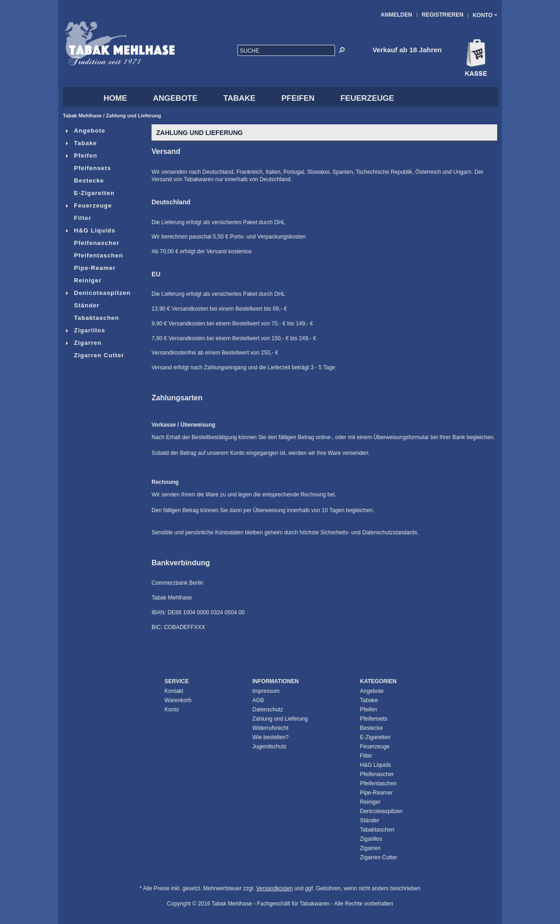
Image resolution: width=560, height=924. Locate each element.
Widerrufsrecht (270, 728)
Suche (250, 51)
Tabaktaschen (92, 318)
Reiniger (83, 280)
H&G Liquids (90, 230)
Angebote (175, 98)
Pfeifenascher (92, 243)
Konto (172, 710)
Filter (78, 218)
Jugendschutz (269, 747)
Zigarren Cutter (95, 355)
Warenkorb (178, 700)
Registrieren (443, 15)
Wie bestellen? (271, 737)
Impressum (266, 691)
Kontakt (174, 691)
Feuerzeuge (367, 98)
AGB (258, 700)
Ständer (82, 305)
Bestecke (85, 181)
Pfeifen (298, 98)
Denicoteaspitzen (98, 293)
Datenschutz (268, 710)
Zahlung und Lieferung (133, 116)
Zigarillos (85, 330)
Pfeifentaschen (94, 255)
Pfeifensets (88, 168)
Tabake (239, 98)
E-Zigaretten (90, 193)
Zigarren (83, 343)
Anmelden (396, 15)
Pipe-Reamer (90, 268)
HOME (115, 98)
